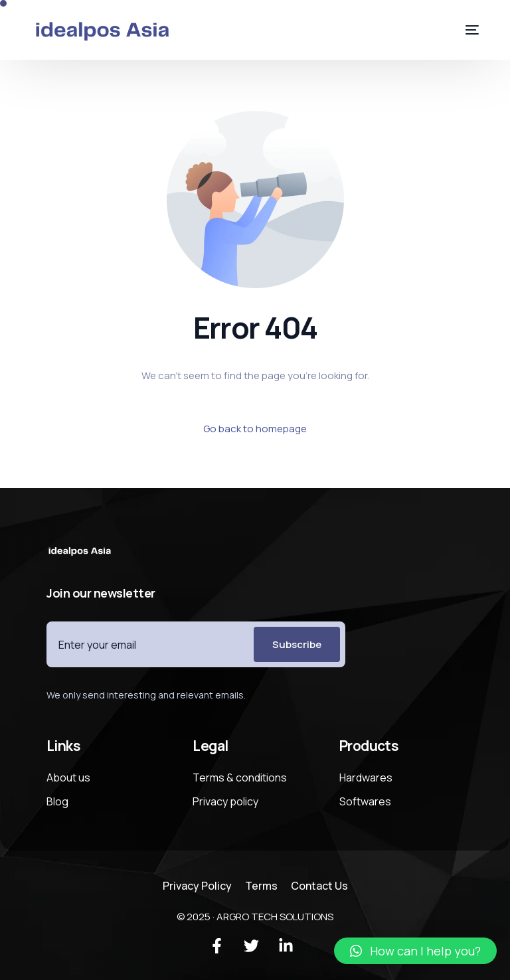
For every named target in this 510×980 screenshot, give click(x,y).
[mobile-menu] (462, 30)
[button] (415, 951)
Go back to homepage (255, 429)
